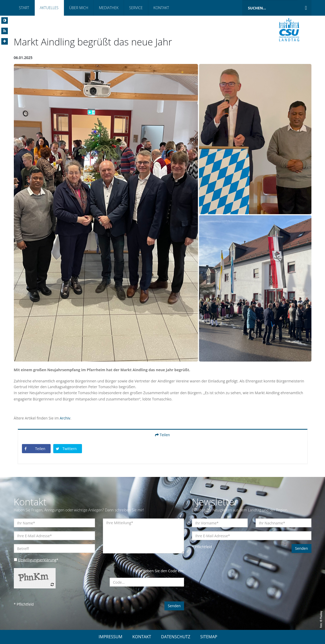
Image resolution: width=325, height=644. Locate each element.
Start (24, 8)
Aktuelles (49, 8)
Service (136, 8)
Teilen (163, 435)
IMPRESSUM (111, 637)
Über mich (79, 8)
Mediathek (109, 8)
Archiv (65, 418)
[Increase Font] (5, 41)
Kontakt (161, 8)
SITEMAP (209, 637)
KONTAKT (142, 637)
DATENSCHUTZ (176, 637)
